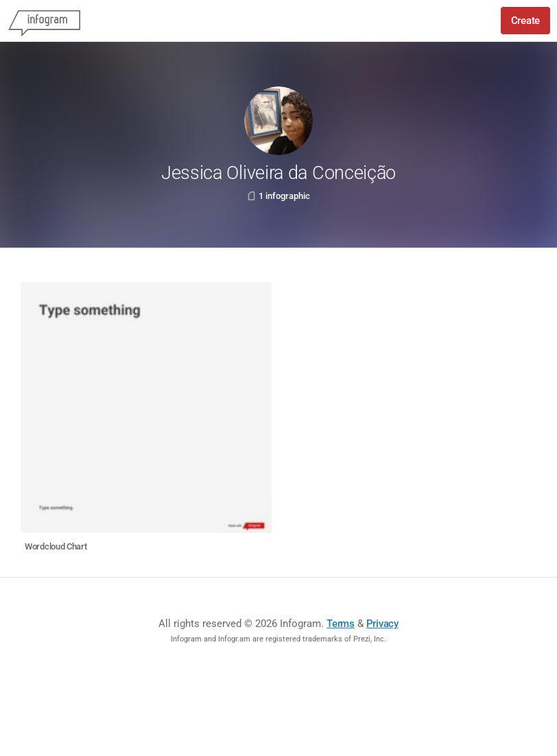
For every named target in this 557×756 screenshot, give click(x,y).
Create (525, 21)
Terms (341, 624)
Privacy (382, 624)
